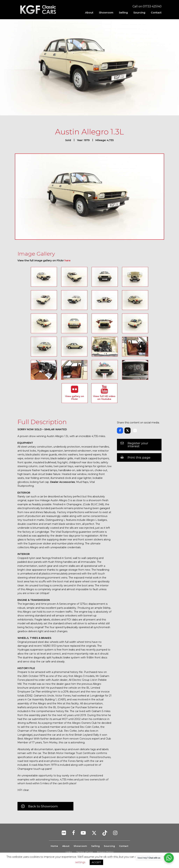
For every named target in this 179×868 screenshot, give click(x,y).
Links (69, 852)
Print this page (139, 457)
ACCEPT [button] (96, 862)
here (67, 260)
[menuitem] (89, 13)
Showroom (106, 13)
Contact (156, 13)
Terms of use (85, 852)
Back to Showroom (43, 806)
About (89, 13)
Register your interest (138, 445)
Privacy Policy (105, 852)
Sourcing (139, 13)
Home (54, 846)
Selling (123, 13)
